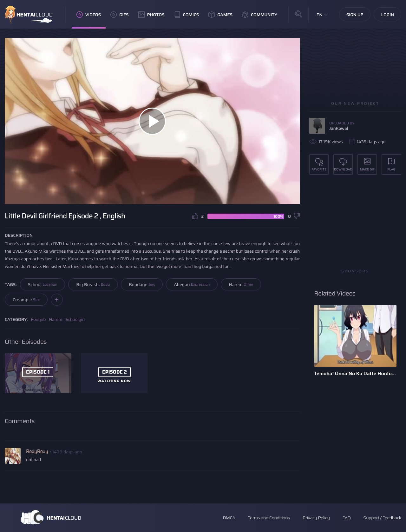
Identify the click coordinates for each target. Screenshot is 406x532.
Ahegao (192, 284)
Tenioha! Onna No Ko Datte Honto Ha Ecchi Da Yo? (355, 373)
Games (220, 15)
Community (260, 15)
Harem (241, 284)
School (43, 284)
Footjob (39, 319)
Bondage (142, 284)
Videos (89, 15)
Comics (187, 15)
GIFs (120, 15)
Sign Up (355, 15)
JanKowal (339, 128)
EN (320, 15)
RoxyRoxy (37, 451)
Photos (151, 15)
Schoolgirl (75, 319)
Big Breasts (93, 284)
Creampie (26, 300)
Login (387, 15)
